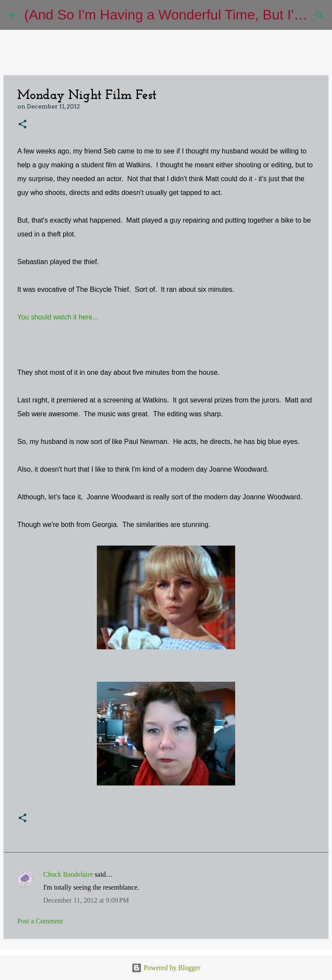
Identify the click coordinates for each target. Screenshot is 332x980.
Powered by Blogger (166, 968)
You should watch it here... (58, 317)
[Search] (320, 15)
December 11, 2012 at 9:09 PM (86, 900)
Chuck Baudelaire (68, 874)
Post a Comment (40, 921)
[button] (22, 125)
